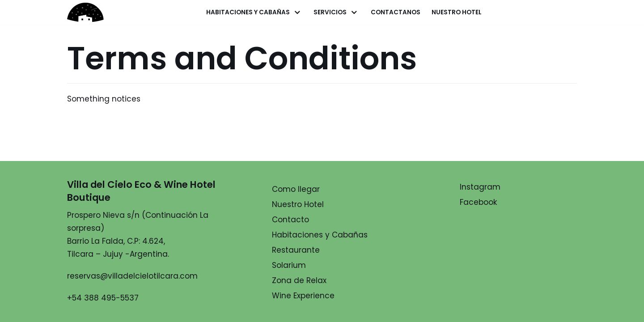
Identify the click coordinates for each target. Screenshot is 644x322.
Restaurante (296, 250)
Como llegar (296, 189)
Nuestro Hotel (457, 12)
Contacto (290, 220)
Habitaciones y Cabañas (320, 235)
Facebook (478, 202)
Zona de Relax (299, 280)
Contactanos (396, 12)
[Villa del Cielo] (92, 12)
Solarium (289, 265)
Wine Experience (303, 296)
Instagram (480, 187)
